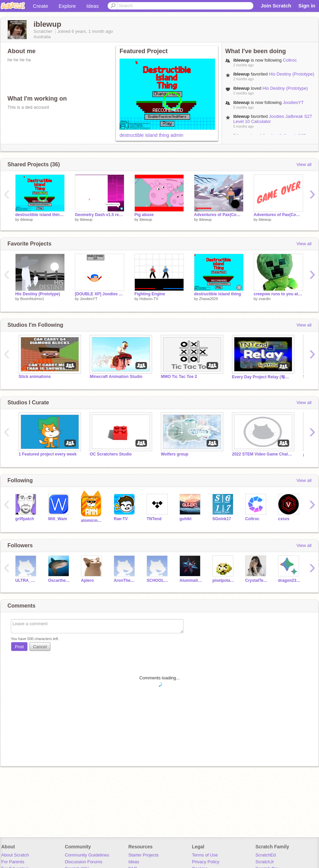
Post (19, 647)
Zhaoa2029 (209, 299)
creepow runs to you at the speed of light (278, 294)
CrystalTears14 (257, 580)
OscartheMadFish (59, 580)
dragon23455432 (289, 580)
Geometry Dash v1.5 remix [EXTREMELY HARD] (100, 215)
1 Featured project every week (48, 454)
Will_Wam (58, 519)
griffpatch (25, 519)
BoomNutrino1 (32, 299)
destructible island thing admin (151, 135)
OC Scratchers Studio (111, 454)
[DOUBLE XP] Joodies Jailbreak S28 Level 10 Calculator (100, 294)
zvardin (265, 299)
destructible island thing (218, 294)
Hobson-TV (149, 299)
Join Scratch (276, 6)
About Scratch (15, 855)
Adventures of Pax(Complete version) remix (278, 215)
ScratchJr (265, 862)
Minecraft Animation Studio (116, 377)
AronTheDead (125, 580)
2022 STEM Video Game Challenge (262, 454)
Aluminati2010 (191, 580)
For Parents (13, 862)
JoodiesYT (293, 102)
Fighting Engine (150, 294)
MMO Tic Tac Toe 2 (179, 377)
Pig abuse (144, 215)
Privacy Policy (206, 862)
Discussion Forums (83, 862)
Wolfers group (175, 454)
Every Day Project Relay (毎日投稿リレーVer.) (262, 377)
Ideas (93, 6)
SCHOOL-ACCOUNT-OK (158, 580)
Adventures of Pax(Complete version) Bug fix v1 (219, 215)
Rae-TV (121, 519)
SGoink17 (222, 519)
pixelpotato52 (224, 580)
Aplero (87, 580)
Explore (67, 6)
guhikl (185, 519)
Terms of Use (205, 855)
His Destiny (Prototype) (292, 74)
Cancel (40, 647)
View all (304, 164)
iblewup (27, 219)
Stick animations (35, 377)
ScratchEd (265, 855)
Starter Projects (144, 855)
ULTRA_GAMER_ (27, 580)
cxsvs (284, 519)
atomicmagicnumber (92, 521)
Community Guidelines (87, 855)
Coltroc (290, 60)
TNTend (154, 519)
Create (40, 6)
